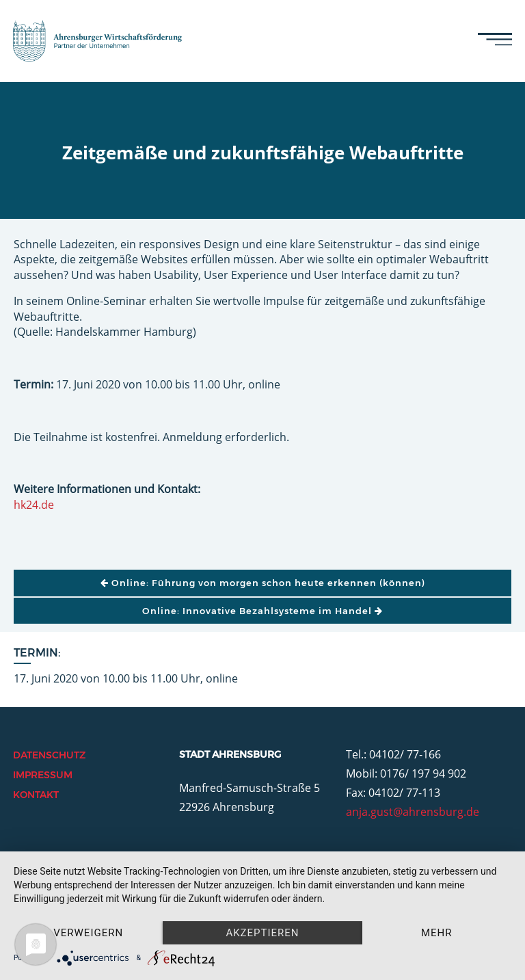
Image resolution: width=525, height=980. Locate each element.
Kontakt (36, 795)
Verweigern (88, 933)
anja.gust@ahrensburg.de (413, 812)
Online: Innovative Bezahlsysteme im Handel (262, 611)
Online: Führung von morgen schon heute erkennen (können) (263, 583)
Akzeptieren (262, 933)
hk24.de (34, 505)
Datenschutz (49, 755)
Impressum (43, 775)
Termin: (37, 653)
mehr (437, 933)
